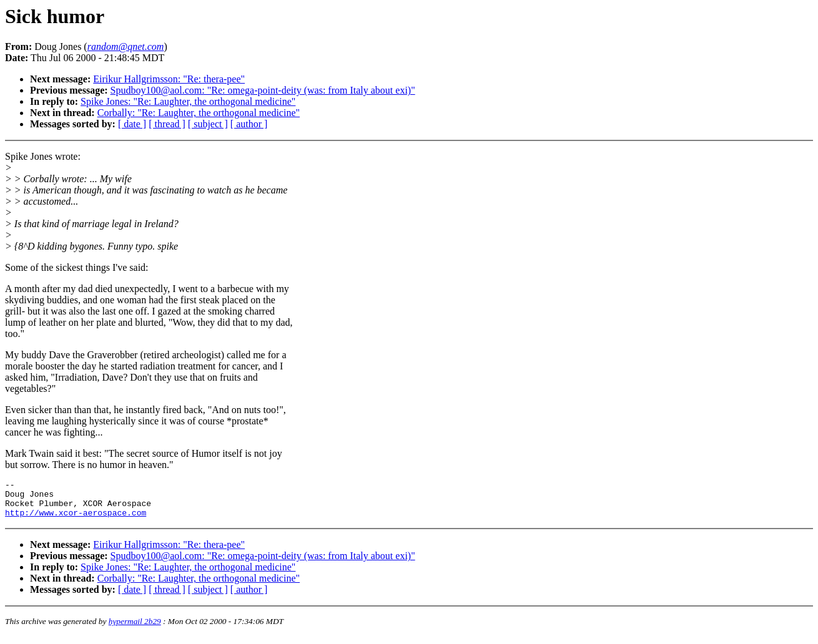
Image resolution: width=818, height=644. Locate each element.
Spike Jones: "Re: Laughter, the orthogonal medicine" (188, 101)
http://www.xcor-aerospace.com (76, 520)
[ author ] (249, 124)
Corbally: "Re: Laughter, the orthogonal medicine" (199, 113)
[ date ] (132, 124)
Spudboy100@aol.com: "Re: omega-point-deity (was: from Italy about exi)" (263, 90)
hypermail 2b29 (135, 629)
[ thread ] (167, 124)
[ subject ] (208, 124)
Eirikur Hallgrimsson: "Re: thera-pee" (169, 79)
